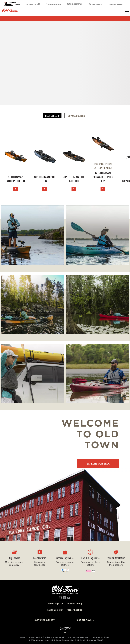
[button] (40, 561)
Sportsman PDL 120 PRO (74, 179)
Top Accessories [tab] (76, 116)
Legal (23, 637)
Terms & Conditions (100, 637)
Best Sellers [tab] (52, 116)
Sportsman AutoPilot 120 (16, 179)
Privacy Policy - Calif (55, 637)
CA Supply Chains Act (78, 637)
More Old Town (84, 620)
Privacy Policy (35, 637)
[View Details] (16, 189)
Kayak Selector (55, 610)
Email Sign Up (56, 604)
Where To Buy (75, 604)
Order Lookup (75, 610)
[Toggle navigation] (127, 10)
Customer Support (45, 620)
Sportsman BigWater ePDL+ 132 (103, 177)
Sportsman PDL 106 (45, 179)
